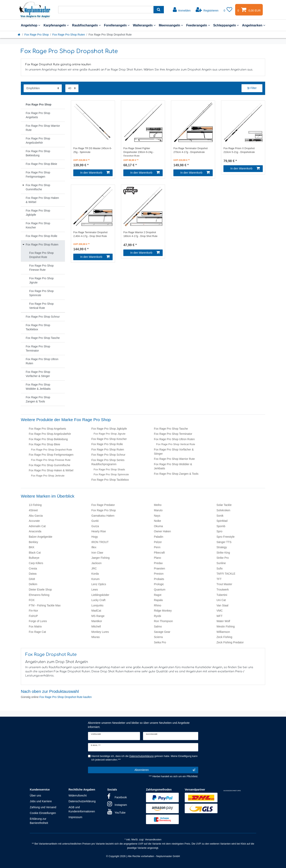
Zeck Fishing (224, 637)
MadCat (96, 611)
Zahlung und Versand (43, 807)
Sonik (220, 516)
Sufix (220, 568)
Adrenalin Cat (37, 526)
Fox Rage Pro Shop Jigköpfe (109, 429)
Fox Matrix (35, 626)
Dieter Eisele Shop (40, 590)
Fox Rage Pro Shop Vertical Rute (176, 444)
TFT (219, 579)
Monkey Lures (100, 632)
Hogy (95, 537)
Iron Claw (97, 553)
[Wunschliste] (228, 10)
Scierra (158, 637)
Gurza (95, 526)
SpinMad (222, 521)
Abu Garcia (36, 516)
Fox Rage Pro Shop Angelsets (47, 429)
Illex (94, 547)
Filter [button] (252, 88)
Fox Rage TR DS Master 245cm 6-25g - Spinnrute (93, 150)
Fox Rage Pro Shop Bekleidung (48, 439)
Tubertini (222, 595)
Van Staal (222, 605)
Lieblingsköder (100, 595)
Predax (158, 563)
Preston (159, 574)
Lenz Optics (99, 584)
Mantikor (97, 621)
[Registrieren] (207, 10)
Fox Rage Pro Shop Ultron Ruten (174, 439)
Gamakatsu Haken (103, 516)
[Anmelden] (182, 10)
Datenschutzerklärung (82, 801)
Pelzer (158, 542)
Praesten (159, 568)
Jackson (96, 563)
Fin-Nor (33, 611)
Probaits (159, 579)
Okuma (158, 526)
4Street (33, 510)
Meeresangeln (171, 25)
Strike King (223, 553)
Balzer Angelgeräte (41, 537)
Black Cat (35, 553)
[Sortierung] (43, 88)
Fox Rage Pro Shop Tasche (171, 429)
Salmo (158, 626)
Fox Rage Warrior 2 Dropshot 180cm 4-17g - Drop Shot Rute (140, 234)
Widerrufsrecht (78, 796)
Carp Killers (36, 563)
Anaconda (35, 531)
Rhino (158, 605)
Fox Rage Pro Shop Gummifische (50, 465)
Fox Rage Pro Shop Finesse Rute (51, 460)
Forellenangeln (117, 25)
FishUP (33, 616)
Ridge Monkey (163, 611)
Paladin (159, 537)
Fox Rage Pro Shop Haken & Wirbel (51, 470)
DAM (32, 579)
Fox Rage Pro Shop (37, 35)
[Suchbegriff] (106, 10)
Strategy (222, 547)
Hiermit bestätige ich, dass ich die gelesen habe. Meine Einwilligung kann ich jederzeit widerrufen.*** (144, 758)
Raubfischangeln (86, 25)
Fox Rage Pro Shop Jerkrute (48, 476)
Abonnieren (165, 770)
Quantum (160, 590)
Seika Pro (160, 642)
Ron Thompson (163, 621)
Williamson (223, 632)
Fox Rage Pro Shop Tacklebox (110, 480)
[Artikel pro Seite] (72, 88)
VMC (220, 611)
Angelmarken (254, 25)
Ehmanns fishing (39, 595)
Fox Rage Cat (37, 632)
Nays (157, 516)
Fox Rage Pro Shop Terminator (173, 434)
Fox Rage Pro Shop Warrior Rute (174, 459)
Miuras (96, 637)
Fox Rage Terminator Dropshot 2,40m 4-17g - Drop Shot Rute (90, 234)
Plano (157, 558)
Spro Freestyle (226, 537)
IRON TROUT (100, 542)
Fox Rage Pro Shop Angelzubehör (50, 434)
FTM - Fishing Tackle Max (45, 605)
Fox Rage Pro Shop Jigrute (109, 434)
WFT (219, 616)
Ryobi (157, 616)
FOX (32, 600)
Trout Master (224, 584)
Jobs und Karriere (41, 801)
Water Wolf (223, 621)
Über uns (35, 796)
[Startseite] (19, 35)
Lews (95, 590)
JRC (94, 568)
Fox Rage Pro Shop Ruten (69, 35)
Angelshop (30, 25)
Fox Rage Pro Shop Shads (109, 469)
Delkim (33, 584)
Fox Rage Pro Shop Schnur (108, 455)
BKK (32, 547)
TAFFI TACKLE (226, 574)
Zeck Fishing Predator (230, 642)
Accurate (34, 521)
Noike (157, 521)
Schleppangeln (226, 25)
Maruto (158, 510)
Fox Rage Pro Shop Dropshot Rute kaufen (65, 697)
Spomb (221, 526)
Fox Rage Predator (103, 505)
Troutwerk (223, 590)
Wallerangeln (144, 25)
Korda (95, 574)
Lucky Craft (98, 600)
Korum (95, 579)
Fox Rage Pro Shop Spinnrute (111, 474)
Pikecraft (159, 553)
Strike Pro (223, 558)
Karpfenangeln (56, 25)
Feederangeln (198, 25)
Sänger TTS (224, 542)
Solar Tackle (224, 505)
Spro (219, 531)
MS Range (98, 616)
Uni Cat (221, 600)
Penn (157, 547)
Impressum (75, 817)
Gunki (95, 521)
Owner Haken (162, 531)
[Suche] (159, 10)
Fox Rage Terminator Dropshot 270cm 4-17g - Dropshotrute (190, 150)
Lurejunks (97, 605)
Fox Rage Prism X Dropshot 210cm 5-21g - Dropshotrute (239, 150)
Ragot (158, 595)
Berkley (33, 542)
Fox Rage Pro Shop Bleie (44, 444)
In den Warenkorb (95, 173)
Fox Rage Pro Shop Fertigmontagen (51, 455)
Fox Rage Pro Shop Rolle (107, 444)
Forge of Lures (38, 621)
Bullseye (34, 558)
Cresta (33, 568)
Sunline (221, 563)
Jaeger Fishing (100, 558)
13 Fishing (35, 505)
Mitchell (96, 626)
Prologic (159, 584)
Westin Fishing (226, 626)
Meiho (158, 505)
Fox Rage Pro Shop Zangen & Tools (176, 474)
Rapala (158, 600)
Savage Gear (162, 632)
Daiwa (33, 574)
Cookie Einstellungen (43, 813)
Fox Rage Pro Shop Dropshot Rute (51, 450)
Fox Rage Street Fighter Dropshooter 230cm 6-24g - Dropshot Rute (139, 152)
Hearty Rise (99, 531)
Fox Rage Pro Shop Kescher (109, 439)
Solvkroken (223, 510)
